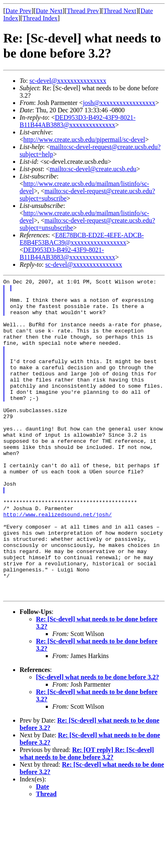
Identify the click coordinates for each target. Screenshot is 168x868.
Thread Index (40, 18)
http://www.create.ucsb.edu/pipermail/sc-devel (84, 139)
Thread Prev (83, 11)
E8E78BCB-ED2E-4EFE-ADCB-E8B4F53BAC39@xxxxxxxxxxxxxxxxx (82, 239)
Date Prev (18, 11)
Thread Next (120, 11)
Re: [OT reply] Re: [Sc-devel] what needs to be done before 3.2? (87, 817)
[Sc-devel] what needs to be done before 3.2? (97, 741)
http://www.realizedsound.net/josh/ (57, 562)
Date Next (49, 11)
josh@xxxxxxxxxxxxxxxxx (119, 103)
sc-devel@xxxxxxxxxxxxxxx (68, 81)
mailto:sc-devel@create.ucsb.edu (93, 169)
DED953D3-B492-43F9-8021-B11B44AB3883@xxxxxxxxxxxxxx (78, 121)
